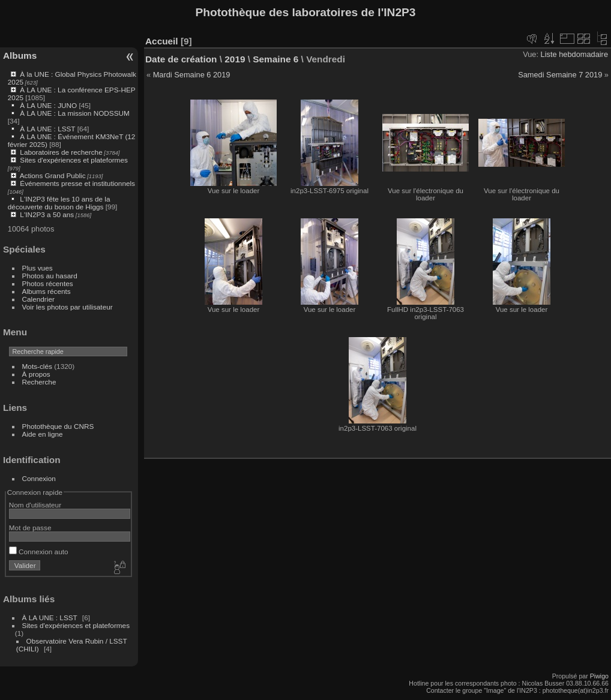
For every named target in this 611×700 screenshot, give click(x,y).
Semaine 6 (275, 59)
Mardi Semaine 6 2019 (192, 75)
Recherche (39, 382)
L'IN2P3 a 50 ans (47, 214)
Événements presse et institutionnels (77, 183)
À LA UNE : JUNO (49, 105)
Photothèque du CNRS (58, 426)
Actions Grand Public (53, 175)
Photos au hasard (50, 276)
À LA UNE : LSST (47, 129)
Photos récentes (48, 283)
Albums (20, 55)
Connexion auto (39, 552)
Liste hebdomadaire (574, 54)
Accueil (162, 41)
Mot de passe (30, 528)
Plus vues (38, 268)
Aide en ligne (43, 434)
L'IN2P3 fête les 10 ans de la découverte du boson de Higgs (59, 203)
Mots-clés (37, 366)
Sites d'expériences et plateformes (74, 160)
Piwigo (599, 676)
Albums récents (47, 291)
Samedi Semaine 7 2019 (560, 75)
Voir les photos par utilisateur (68, 307)
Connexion (39, 478)
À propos (36, 374)
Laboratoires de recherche (61, 152)
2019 (235, 59)
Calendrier (38, 299)
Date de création (181, 59)
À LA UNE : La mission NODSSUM (74, 113)
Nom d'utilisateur (35, 505)
